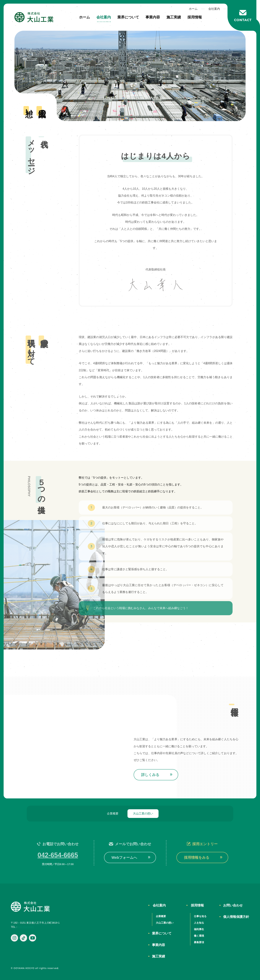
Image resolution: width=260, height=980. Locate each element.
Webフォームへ (124, 857)
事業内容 (153, 17)
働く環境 (199, 936)
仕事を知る (200, 916)
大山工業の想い (143, 814)
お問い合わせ (233, 905)
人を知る (199, 923)
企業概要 (113, 814)
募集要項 (199, 942)
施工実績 (174, 17)
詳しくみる (150, 775)
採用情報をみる (197, 857)
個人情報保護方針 (236, 917)
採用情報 (195, 17)
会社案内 (104, 17)
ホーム (84, 17)
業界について (128, 17)
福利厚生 (199, 929)
